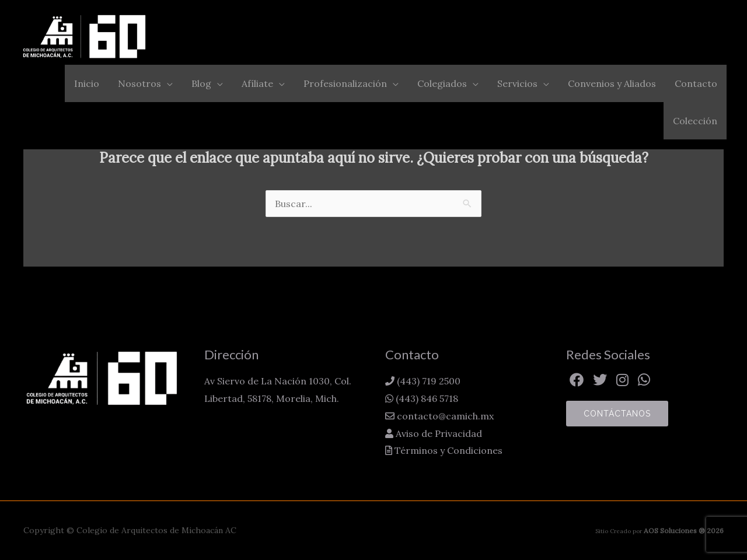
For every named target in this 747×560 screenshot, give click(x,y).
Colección (695, 121)
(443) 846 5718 (426, 398)
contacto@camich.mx (444, 416)
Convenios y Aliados (612, 83)
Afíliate (257, 83)
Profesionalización (345, 83)
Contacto (696, 83)
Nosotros (139, 83)
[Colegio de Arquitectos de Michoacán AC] (85, 36)
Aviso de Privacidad (438, 433)
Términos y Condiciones (447, 450)
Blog (201, 83)
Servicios (517, 83)
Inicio (87, 83)
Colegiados (442, 83)
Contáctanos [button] (617, 414)
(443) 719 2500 (427, 381)
